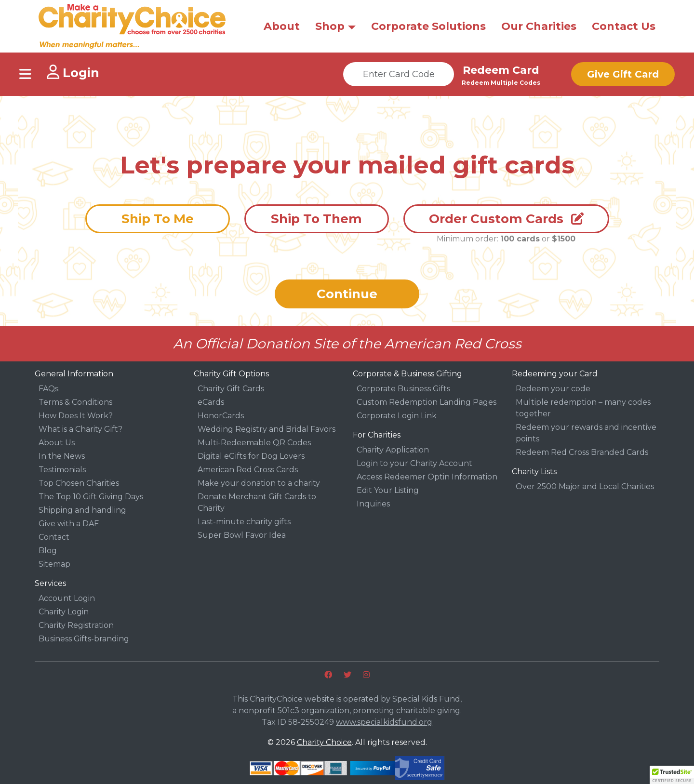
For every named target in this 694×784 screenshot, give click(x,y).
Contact (54, 537)
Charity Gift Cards (231, 389)
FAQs (48, 389)
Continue (347, 294)
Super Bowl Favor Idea (242, 535)
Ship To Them (316, 219)
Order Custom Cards (506, 219)
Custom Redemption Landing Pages (427, 402)
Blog (48, 551)
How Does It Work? (76, 416)
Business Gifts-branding (84, 639)
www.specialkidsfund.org (384, 722)
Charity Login (64, 612)
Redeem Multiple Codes (501, 83)
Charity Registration (76, 625)
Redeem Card (501, 70)
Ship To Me (158, 219)
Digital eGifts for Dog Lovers (251, 456)
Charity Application (393, 450)
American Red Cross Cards (248, 470)
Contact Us (624, 26)
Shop (330, 26)
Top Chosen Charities (79, 483)
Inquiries (373, 504)
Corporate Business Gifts (403, 389)
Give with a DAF (69, 524)
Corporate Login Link (397, 416)
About (282, 26)
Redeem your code (553, 389)
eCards (211, 402)
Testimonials (62, 470)
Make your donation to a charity (259, 483)
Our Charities (539, 26)
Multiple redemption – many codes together (583, 408)
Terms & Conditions (75, 402)
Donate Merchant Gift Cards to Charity (257, 502)
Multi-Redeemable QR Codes (254, 443)
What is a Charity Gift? (80, 429)
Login (73, 72)
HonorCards (221, 416)
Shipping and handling (82, 510)
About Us (57, 443)
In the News (62, 456)
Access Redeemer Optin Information (427, 477)
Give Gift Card (623, 74)
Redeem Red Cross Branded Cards (582, 452)
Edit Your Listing (388, 490)
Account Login (67, 598)
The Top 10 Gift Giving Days (91, 497)
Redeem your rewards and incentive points (586, 433)
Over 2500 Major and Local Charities (585, 486)
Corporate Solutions (428, 26)
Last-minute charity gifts (244, 522)
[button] (672, 775)
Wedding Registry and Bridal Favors (267, 429)
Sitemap (54, 564)
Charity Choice (324, 742)
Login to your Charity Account (414, 463)
